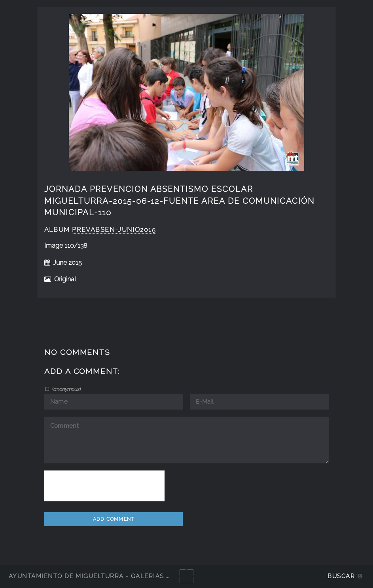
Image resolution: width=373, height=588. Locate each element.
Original (65, 279)
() (66, 389)
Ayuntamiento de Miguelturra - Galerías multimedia (108, 576)
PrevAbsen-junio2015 (114, 230)
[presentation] (104, 486)
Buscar (341, 576)
